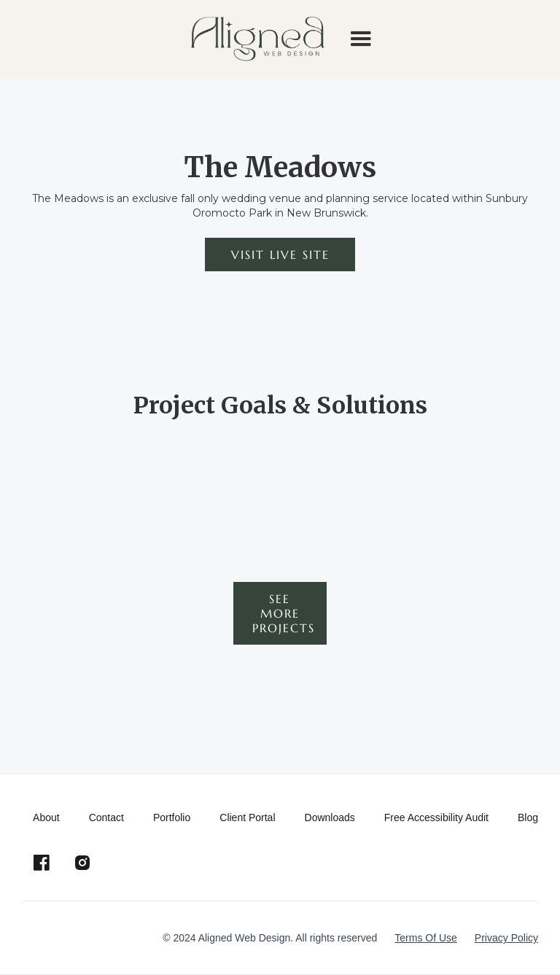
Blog (528, 817)
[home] (250, 39)
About (46, 817)
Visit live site (280, 255)
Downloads (330, 817)
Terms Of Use (426, 938)
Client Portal (247, 817)
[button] (361, 39)
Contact (106, 817)
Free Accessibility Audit (436, 817)
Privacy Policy (506, 938)
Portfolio (172, 817)
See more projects (284, 613)
